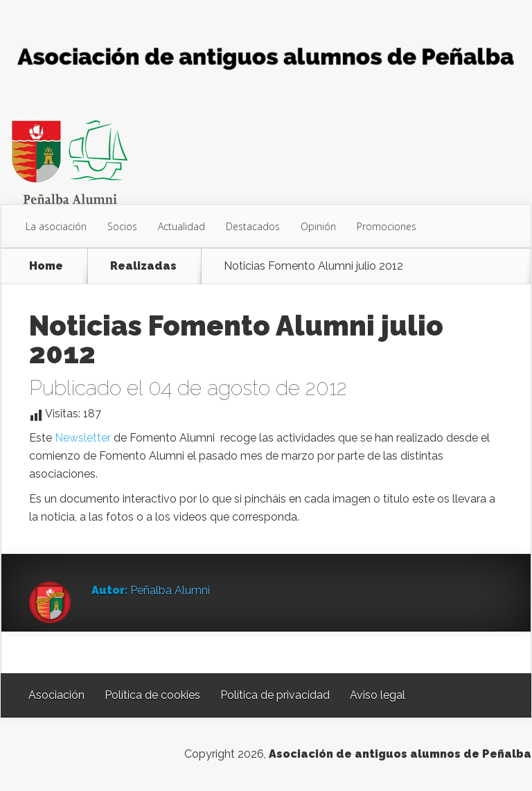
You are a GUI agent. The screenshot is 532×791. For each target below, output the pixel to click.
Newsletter (83, 438)
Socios (122, 226)
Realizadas (143, 266)
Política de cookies (152, 695)
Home (46, 266)
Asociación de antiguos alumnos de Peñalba (400, 754)
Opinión (318, 226)
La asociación (56, 226)
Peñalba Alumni (170, 590)
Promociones (387, 226)
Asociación (56, 695)
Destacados (253, 226)
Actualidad (181, 226)
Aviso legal (378, 695)
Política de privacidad (275, 695)
